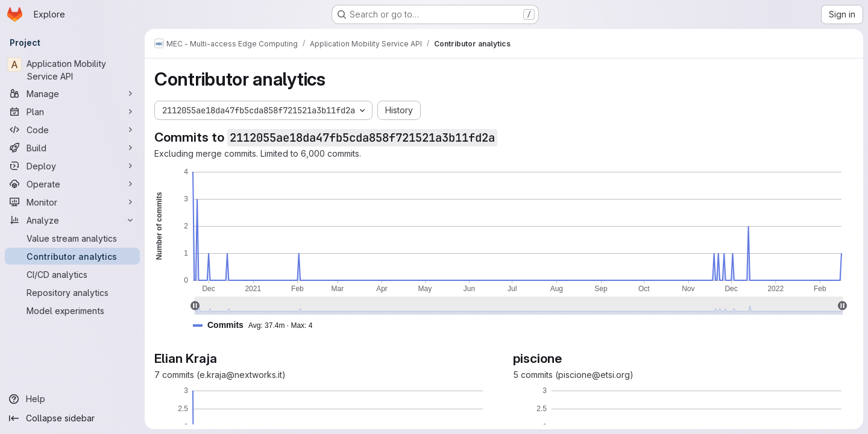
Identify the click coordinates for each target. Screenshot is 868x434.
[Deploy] (72, 166)
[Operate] (72, 184)
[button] (257, 325)
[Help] (72, 399)
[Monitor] (72, 202)
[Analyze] (72, 220)
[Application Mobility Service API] (72, 70)
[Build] (72, 148)
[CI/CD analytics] (72, 274)
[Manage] (72, 93)
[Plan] (72, 112)
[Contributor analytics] (72, 256)
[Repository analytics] (72, 292)
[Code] (72, 130)
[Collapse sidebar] (72, 418)
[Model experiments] (72, 310)
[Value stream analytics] (72, 238)
